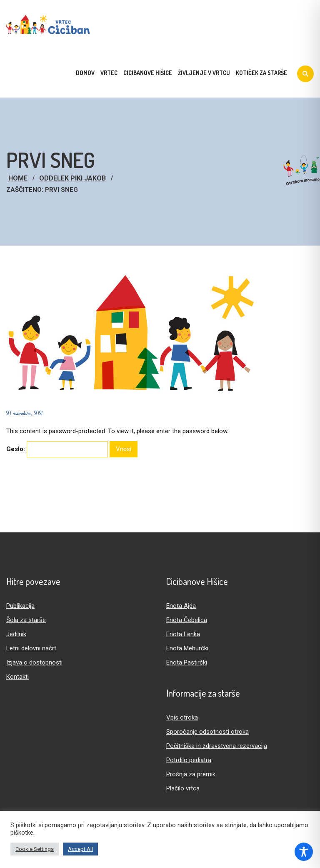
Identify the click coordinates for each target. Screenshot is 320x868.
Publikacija (20, 606)
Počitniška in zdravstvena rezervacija (217, 746)
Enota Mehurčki (187, 648)
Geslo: (57, 449)
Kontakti (17, 677)
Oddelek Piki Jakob (72, 178)
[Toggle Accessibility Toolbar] (304, 852)
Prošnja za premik (191, 774)
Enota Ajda (181, 606)
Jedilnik (16, 634)
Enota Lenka (183, 634)
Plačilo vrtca (183, 788)
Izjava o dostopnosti (34, 662)
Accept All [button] (80, 849)
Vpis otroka (182, 717)
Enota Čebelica (187, 620)
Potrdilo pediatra (189, 760)
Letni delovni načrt (31, 648)
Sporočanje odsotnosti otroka (207, 732)
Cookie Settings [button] (35, 849)
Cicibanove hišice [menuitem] (148, 73)
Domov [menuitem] (85, 73)
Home (18, 178)
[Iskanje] (305, 74)
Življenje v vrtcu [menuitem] (204, 73)
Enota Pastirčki (187, 662)
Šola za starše (26, 620)
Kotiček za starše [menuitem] (261, 73)
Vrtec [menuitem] (109, 73)
